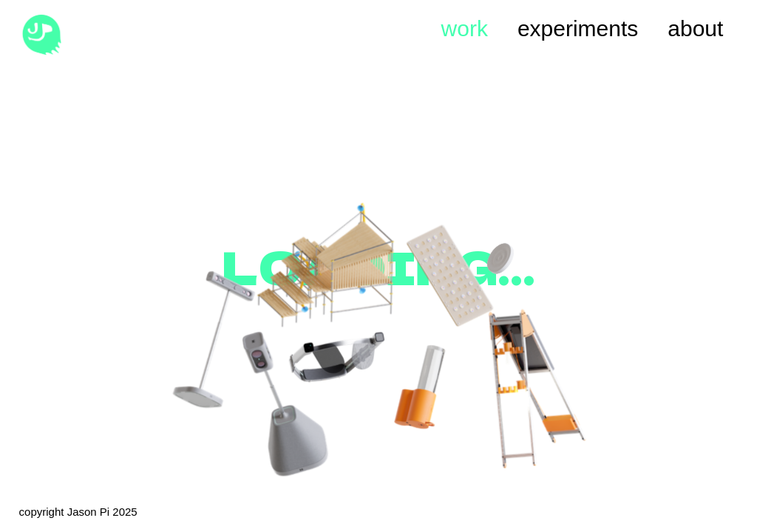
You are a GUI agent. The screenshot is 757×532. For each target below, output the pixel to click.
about (695, 28)
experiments (578, 28)
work (465, 28)
